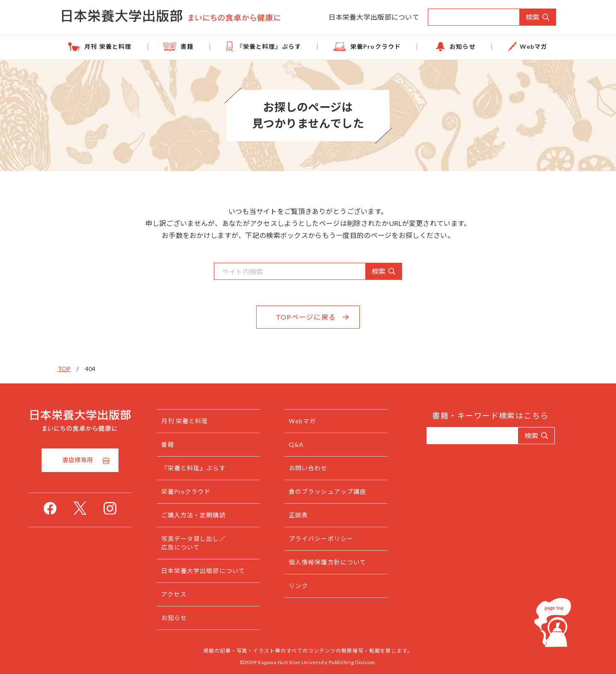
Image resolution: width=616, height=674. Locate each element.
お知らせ (453, 46)
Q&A (312, 444)
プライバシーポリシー (337, 539)
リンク (315, 586)
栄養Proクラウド (373, 46)
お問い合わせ (324, 468)
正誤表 (315, 515)
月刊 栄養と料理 (124, 46)
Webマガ (518, 46)
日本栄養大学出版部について (374, 17)
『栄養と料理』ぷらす (272, 46)
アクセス (190, 594)
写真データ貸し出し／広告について (210, 543)
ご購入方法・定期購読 (210, 515)
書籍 (197, 46)
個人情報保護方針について (344, 562)
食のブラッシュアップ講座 (344, 491)
